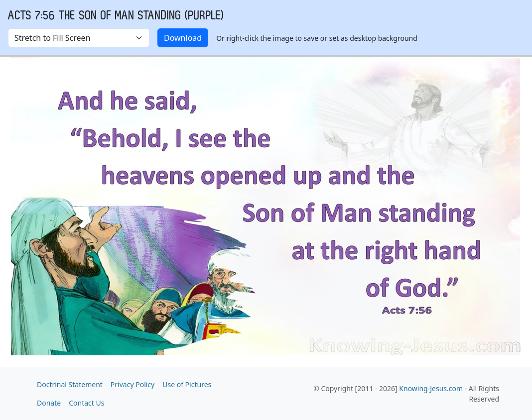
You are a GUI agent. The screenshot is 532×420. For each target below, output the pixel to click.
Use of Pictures (187, 384)
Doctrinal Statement (70, 384)
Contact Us (86, 403)
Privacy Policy (133, 384)
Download (183, 38)
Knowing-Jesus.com (431, 388)
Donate (49, 403)
